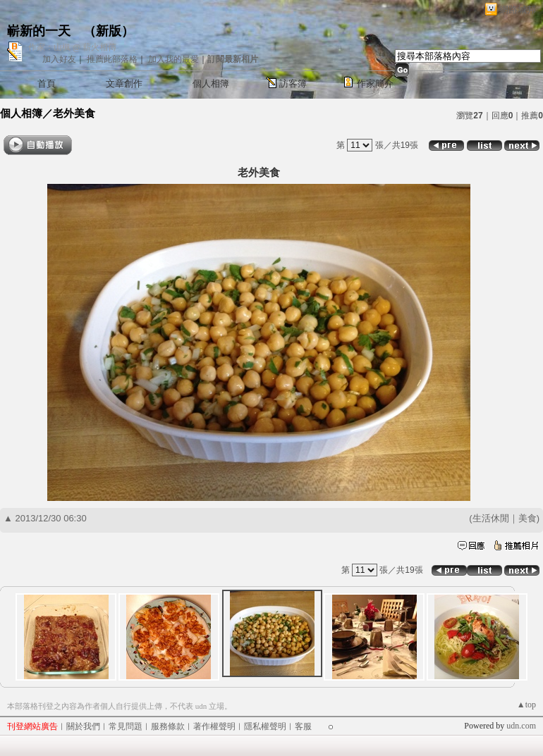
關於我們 (83, 726)
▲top (526, 705)
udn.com (521, 726)
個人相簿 (211, 83)
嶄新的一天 (39, 31)
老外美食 (74, 113)
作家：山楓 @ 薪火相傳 (72, 47)
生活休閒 (491, 518)
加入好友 (59, 59)
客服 (303, 726)
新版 (109, 31)
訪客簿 (293, 83)
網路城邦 (518, 10)
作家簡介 (375, 83)
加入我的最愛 (173, 59)
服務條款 (168, 726)
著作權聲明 (214, 726)
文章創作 (124, 83)
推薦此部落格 (112, 59)
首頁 (47, 83)
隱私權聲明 (265, 726)
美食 (527, 518)
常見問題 (126, 726)
